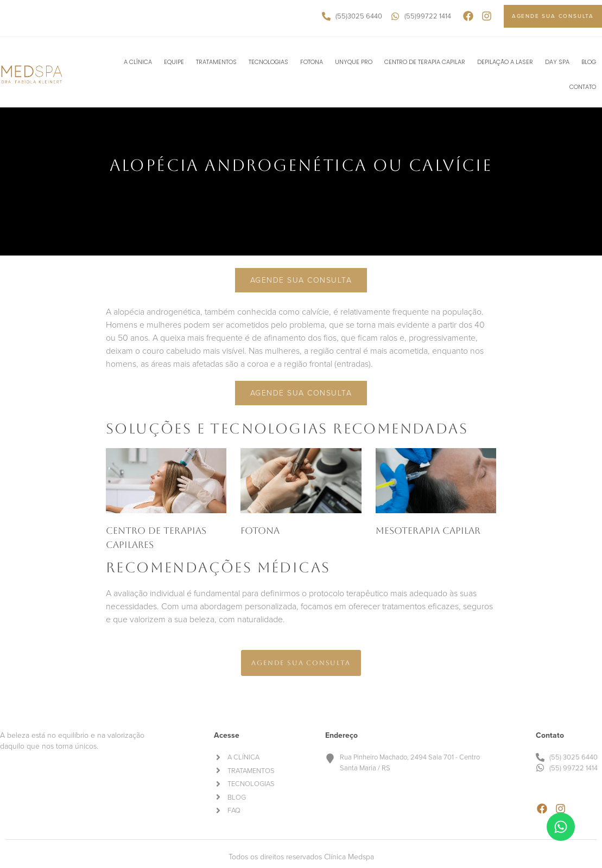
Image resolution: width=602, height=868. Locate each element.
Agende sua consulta (301, 280)
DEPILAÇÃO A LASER (505, 62)
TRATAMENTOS (216, 62)
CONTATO (583, 87)
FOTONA (312, 62)
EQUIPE (174, 62)
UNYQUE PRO (354, 62)
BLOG (589, 62)
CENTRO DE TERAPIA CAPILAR (425, 62)
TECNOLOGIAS (268, 62)
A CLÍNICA (138, 62)
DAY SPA (557, 62)
